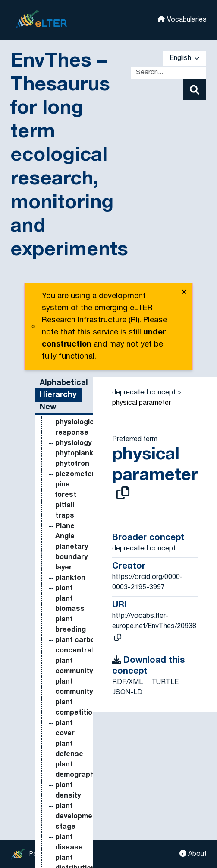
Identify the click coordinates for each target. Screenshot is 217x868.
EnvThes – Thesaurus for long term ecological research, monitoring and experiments (69, 156)
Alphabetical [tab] (64, 383)
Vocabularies (182, 19)
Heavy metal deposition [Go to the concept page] (74, 609)
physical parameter (142, 403)
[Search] (195, 90)
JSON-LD (127, 693)
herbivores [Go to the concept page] (74, 671)
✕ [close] (184, 293)
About (193, 854)
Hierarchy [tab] (58, 395)
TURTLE (165, 682)
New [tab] (48, 407)
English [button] (184, 58)
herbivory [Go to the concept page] (71, 681)
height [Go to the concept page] (66, 630)
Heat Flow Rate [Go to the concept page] (63, 505)
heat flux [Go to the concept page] (70, 578)
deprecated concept (144, 393)
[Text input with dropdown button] (168, 73)
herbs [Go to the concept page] (65, 692)
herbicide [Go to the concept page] (71, 661)
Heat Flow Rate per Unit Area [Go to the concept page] (70, 547)
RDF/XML (127, 682)
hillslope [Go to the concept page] (69, 858)
